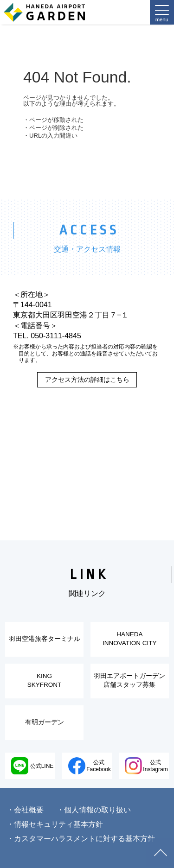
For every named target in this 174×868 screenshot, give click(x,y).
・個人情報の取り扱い (94, 810)
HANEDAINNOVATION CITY (130, 639)
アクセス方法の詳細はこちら (87, 380)
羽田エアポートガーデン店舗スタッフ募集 (129, 680)
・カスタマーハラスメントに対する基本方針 (81, 839)
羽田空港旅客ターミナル (45, 639)
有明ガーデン (45, 722)
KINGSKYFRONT (45, 680)
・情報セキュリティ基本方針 (55, 824)
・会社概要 (25, 810)
